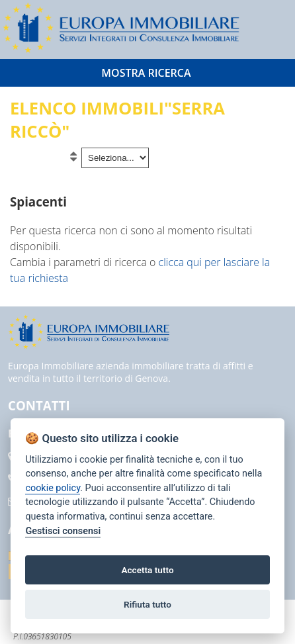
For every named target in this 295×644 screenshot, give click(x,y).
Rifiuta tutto (147, 604)
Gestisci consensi (63, 531)
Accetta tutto (147, 570)
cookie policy (53, 488)
